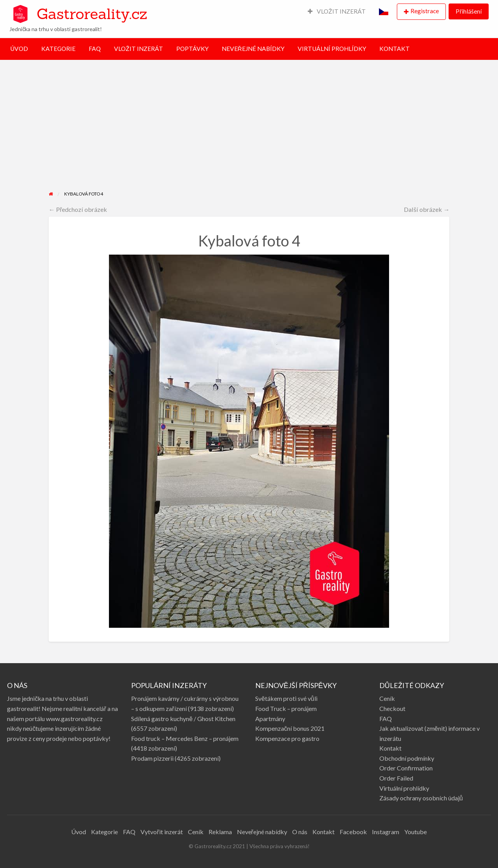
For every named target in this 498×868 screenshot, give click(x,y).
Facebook (353, 832)
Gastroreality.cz (92, 14)
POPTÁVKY (192, 49)
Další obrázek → (427, 209)
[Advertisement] (249, 132)
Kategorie (104, 832)
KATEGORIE (58, 49)
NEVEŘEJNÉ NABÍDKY (253, 49)
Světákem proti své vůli (286, 698)
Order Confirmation (406, 768)
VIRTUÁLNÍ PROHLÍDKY (332, 49)
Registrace (425, 11)
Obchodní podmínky (407, 758)
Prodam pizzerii (152, 758)
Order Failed (396, 778)
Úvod (79, 832)
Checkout (392, 708)
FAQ (95, 49)
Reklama (220, 832)
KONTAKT (395, 49)
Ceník (387, 698)
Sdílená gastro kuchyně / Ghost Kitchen (183, 719)
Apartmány (270, 719)
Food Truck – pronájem (286, 708)
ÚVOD (19, 49)
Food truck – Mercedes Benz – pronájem (185, 738)
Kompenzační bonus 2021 (290, 728)
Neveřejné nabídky (262, 832)
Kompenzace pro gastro (287, 738)
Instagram (386, 832)
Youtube (416, 832)
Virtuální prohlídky (404, 788)
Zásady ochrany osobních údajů (421, 798)
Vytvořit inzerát (161, 832)
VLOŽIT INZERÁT (337, 11)
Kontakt (390, 748)
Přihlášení (468, 11)
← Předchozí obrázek (78, 209)
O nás (300, 832)
